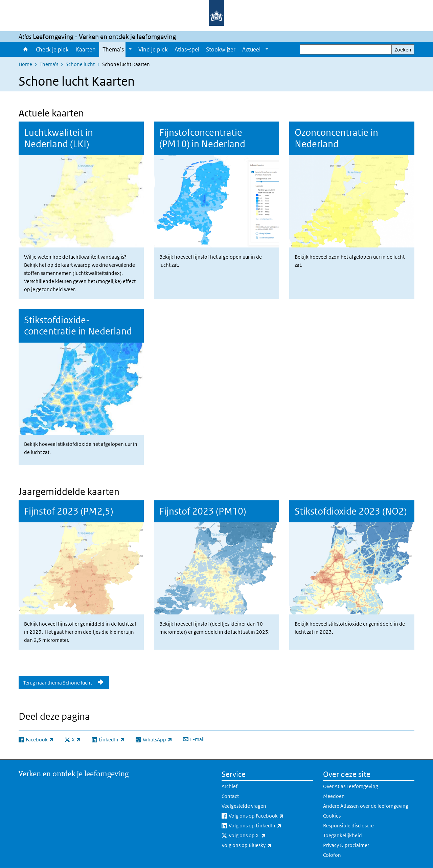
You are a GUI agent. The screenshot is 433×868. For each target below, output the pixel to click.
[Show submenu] (130, 49)
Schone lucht (80, 64)
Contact (230, 796)
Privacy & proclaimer (346, 845)
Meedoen (334, 796)
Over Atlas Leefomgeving (351, 786)
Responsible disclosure (348, 826)
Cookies (332, 816)
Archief (230, 786)
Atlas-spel (187, 49)
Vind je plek (153, 49)
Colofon (332, 855)
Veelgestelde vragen (244, 806)
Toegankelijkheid (343, 835)
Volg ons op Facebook (271, 816)
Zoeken (403, 50)
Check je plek (52, 49)
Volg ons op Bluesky (261, 845)
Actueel (251, 49)
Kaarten (86, 49)
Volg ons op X (262, 836)
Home (26, 49)
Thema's (113, 49)
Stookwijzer (221, 49)
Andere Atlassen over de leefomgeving (366, 806)
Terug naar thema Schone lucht (58, 683)
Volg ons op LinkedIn (270, 826)
